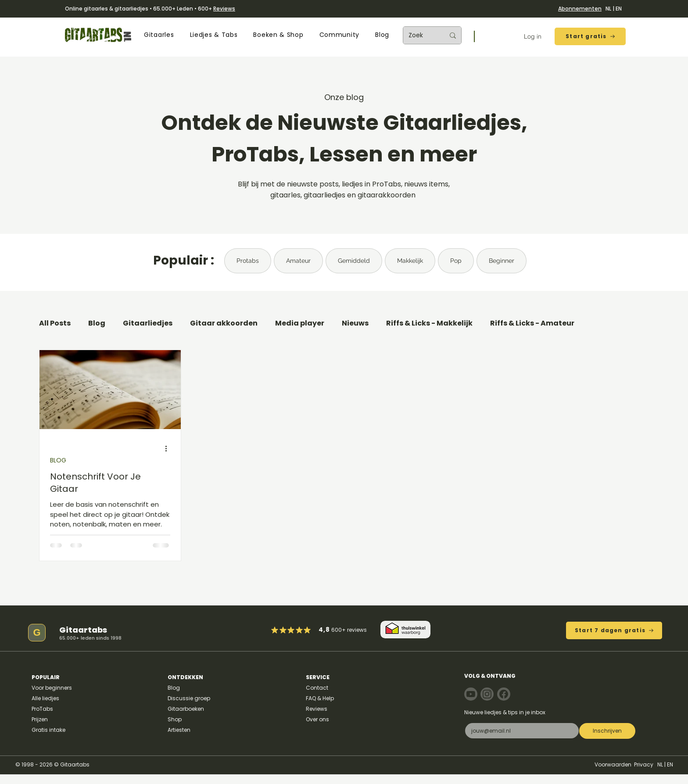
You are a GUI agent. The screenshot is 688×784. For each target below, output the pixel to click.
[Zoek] (420, 35)
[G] (37, 633)
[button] (159, 35)
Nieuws (355, 323)
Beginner (502, 261)
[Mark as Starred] (299, 630)
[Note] (471, 694)
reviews (357, 630)
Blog (97, 323)
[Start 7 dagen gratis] (614, 630)
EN (619, 9)
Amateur (298, 261)
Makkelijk (410, 261)
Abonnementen (580, 9)
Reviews (224, 9)
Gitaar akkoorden (224, 323)
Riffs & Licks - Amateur (532, 323)
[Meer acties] (169, 449)
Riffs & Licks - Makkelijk (429, 323)
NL (608, 9)
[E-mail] (519, 731)
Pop (456, 261)
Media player (300, 323)
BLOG (58, 460)
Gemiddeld (354, 261)
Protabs (248, 261)
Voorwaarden (613, 764)
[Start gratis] (590, 36)
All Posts (55, 323)
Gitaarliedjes (148, 323)
